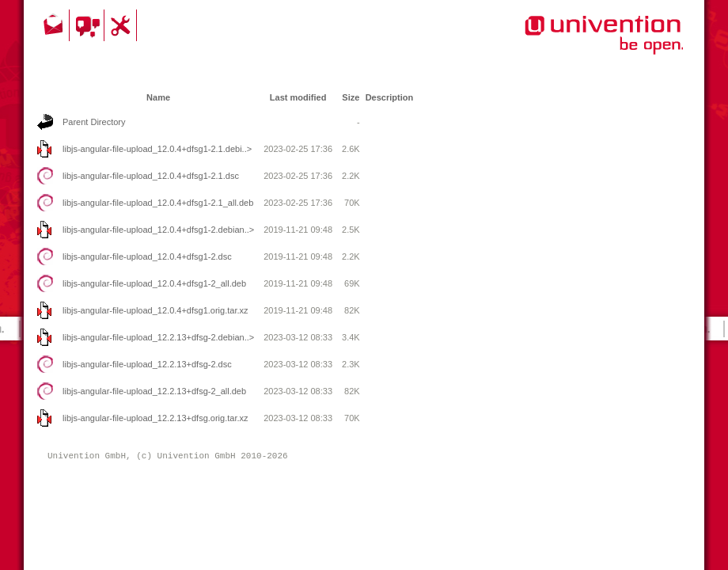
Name (158, 97)
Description (390, 97)
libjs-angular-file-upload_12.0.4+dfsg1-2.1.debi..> (157, 149)
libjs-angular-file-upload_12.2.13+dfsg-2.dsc (147, 364)
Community (89, 25)
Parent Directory (94, 122)
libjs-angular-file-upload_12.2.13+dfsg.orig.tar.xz (155, 418)
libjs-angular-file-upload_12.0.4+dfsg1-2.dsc (147, 256)
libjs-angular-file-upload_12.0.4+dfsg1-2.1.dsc (151, 176)
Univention (572, 44)
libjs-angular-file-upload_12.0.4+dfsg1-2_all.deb (154, 283)
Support (123, 25)
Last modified (298, 97)
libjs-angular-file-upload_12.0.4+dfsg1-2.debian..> (158, 230)
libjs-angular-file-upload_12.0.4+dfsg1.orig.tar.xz (155, 310)
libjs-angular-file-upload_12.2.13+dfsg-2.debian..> (158, 337)
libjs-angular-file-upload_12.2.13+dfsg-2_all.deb (154, 391)
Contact (55, 25)
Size (351, 97)
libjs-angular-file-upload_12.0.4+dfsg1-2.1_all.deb (158, 203)
